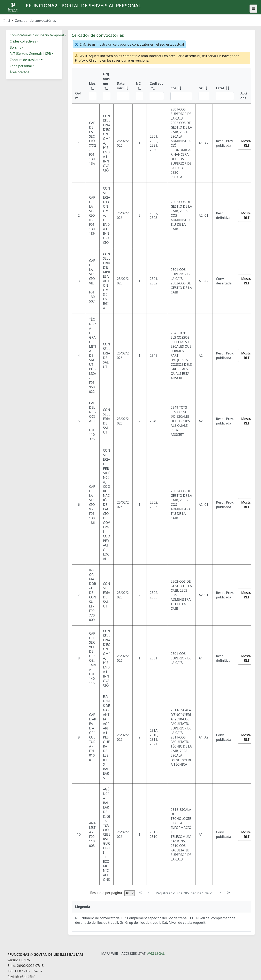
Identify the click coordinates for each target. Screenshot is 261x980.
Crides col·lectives (23, 41)
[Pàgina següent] (220, 893)
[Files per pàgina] (130, 893)
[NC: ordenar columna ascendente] (140, 86)
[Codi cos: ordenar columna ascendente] (157, 86)
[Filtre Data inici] (123, 96)
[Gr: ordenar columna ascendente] (204, 86)
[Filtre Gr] (204, 96)
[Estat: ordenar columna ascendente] (225, 86)
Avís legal (156, 954)
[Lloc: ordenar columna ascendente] (93, 86)
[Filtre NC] (140, 96)
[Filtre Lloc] (93, 96)
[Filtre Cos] (181, 96)
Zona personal (21, 66)
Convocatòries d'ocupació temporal (37, 35)
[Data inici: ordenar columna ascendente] (123, 86)
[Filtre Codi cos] (157, 96)
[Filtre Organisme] (107, 96)
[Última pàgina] (229, 893)
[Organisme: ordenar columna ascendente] (107, 86)
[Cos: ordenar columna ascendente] (181, 86)
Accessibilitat (133, 954)
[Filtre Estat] (225, 96)
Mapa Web (110, 954)
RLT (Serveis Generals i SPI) (30, 54)
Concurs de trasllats (25, 60)
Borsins (15, 47)
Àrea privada (19, 72)
